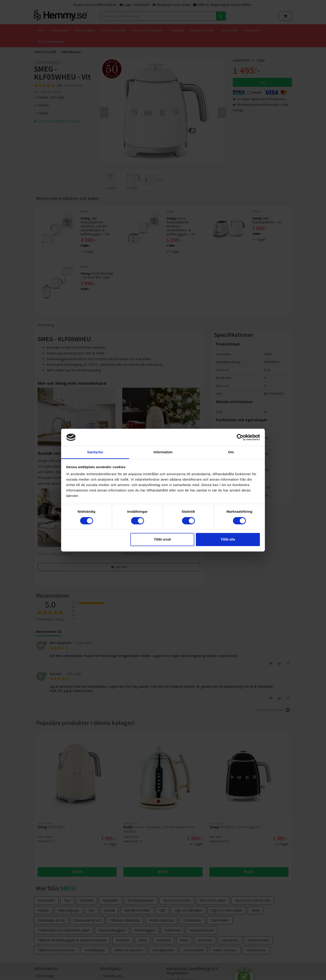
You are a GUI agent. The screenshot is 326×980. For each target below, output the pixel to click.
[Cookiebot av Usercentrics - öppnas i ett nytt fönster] (240, 437)
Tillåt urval (162, 540)
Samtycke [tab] (95, 452)
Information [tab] (163, 452)
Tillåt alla (228, 540)
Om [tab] (231, 452)
